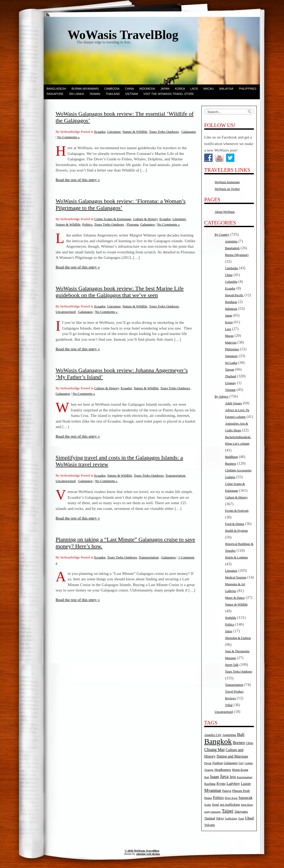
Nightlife (231, 618)
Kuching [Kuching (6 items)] (210, 784)
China (129, 89)
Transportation (175, 475)
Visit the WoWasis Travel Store (169, 94)
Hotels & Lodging (236, 557)
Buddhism (231, 457)
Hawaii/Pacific (234, 295)
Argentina (231, 241)
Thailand (113, 94)
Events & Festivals (237, 511)
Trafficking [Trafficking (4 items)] (231, 818)
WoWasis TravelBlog (123, 35)
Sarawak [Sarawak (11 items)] (246, 797)
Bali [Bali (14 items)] (241, 735)
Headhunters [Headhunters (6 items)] (223, 770)
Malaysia (226, 89)
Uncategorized (66, 312)
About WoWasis (225, 212)
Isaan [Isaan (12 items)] (215, 777)
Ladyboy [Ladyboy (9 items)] (233, 784)
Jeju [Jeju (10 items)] (233, 777)
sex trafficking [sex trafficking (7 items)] (230, 804)
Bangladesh (56, 89)
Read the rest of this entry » (78, 180)
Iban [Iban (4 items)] (207, 777)
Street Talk (232, 665)
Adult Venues (233, 403)
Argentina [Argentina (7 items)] (229, 735)
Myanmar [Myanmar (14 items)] (213, 790)
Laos (194, 89)
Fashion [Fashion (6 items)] (218, 763)
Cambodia (112, 89)
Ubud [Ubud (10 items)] (249, 818)
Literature (114, 132)
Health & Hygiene (236, 531)
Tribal (229, 705)
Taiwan (95, 94)
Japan (165, 89)
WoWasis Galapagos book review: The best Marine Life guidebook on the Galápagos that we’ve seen (120, 292)
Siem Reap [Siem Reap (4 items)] (247, 805)
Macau (209, 89)
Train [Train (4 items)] (241, 818)
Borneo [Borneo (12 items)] (239, 743)
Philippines (248, 89)
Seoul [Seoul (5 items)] (216, 805)
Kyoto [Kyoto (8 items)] (221, 784)
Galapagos (189, 132)
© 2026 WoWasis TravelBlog (142, 851)
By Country (222, 235)
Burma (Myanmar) (85, 89)
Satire (229, 631)
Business (231, 464)
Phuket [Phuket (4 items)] (208, 798)
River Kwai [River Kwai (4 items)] (231, 798)
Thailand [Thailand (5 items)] (210, 818)
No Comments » (68, 137)
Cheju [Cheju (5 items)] (250, 743)
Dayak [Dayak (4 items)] (208, 763)
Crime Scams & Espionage (113, 219)
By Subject (222, 397)
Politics (88, 224)
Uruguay (230, 383)
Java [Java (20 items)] (224, 776)
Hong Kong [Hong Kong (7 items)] (240, 770)
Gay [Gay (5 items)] (241, 763)
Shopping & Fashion (238, 638)
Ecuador (100, 132)
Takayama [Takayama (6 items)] (241, 812)
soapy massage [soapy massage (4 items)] (213, 812)
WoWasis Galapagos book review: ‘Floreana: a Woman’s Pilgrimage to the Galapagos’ (121, 204)
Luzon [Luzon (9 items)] (246, 784)
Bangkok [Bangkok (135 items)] (218, 741)
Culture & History (145, 219)
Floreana (133, 224)
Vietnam (132, 94)
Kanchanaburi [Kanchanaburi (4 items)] (245, 777)
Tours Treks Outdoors (164, 132)
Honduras (231, 302)
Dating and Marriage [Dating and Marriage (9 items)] (232, 756)
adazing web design (148, 854)
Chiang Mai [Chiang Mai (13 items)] (214, 750)
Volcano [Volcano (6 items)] (210, 825)
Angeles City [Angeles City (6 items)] (213, 735)
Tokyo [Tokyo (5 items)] (220, 818)
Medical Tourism (236, 577)
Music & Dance (235, 598)
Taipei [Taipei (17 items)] (227, 811)
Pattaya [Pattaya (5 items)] (227, 791)
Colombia (231, 282)
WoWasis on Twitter (227, 189)
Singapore (55, 94)
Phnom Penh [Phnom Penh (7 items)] (241, 791)
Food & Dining (235, 524)
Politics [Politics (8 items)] (218, 798)
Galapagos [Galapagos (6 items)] (231, 763)
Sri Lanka (76, 94)
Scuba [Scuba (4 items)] (208, 805)
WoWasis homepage (227, 182)
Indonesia (147, 89)
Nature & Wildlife (135, 132)
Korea (180, 89)
